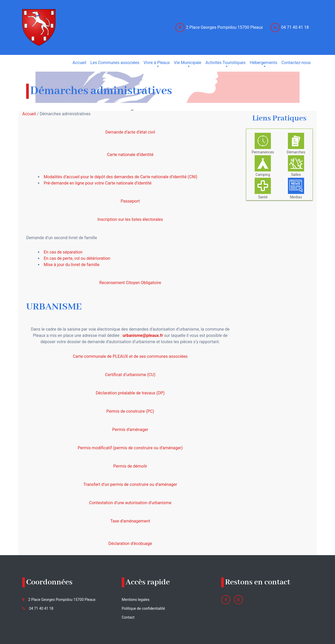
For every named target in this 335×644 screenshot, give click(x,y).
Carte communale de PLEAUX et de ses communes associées (130, 356)
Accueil (29, 114)
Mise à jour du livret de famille (72, 265)
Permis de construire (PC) (130, 411)
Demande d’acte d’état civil (130, 132)
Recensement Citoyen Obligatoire (130, 283)
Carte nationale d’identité (130, 155)
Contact (128, 617)
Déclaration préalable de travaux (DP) (130, 393)
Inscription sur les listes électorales (130, 219)
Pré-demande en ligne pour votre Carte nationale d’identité (98, 183)
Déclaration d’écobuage (130, 544)
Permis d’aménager (130, 430)
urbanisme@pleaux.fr (143, 335)
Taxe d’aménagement (130, 521)
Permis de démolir (130, 466)
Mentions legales (136, 600)
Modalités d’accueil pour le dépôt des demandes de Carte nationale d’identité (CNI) (121, 177)
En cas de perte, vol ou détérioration (77, 258)
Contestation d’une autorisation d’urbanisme (130, 503)
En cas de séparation (63, 252)
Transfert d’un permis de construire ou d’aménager (130, 484)
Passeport (130, 201)
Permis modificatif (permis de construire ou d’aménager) (130, 448)
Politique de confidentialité (143, 608)
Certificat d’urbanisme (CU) (130, 375)
